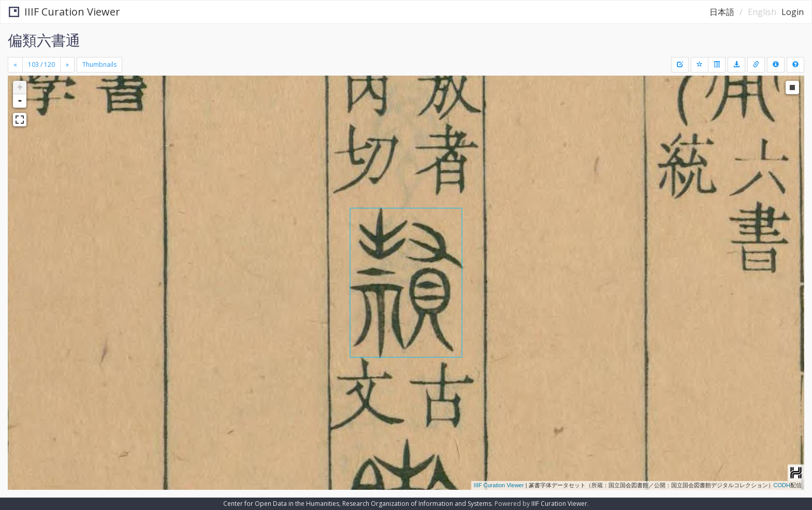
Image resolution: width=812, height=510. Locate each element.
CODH (782, 485)
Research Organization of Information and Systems (417, 504)
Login (793, 12)
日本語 (722, 12)
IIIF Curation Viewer (64, 12)
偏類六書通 (44, 40)
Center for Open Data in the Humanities (281, 504)
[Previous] (15, 65)
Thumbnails (99, 64)
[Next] (67, 65)
